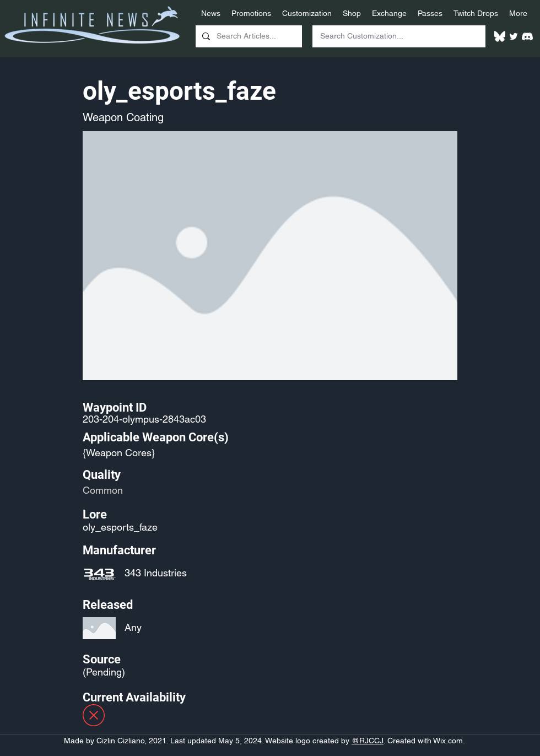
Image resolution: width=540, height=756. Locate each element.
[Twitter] (514, 36)
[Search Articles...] (248, 36)
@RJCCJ (368, 741)
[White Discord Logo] (527, 36)
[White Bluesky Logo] (500, 36)
